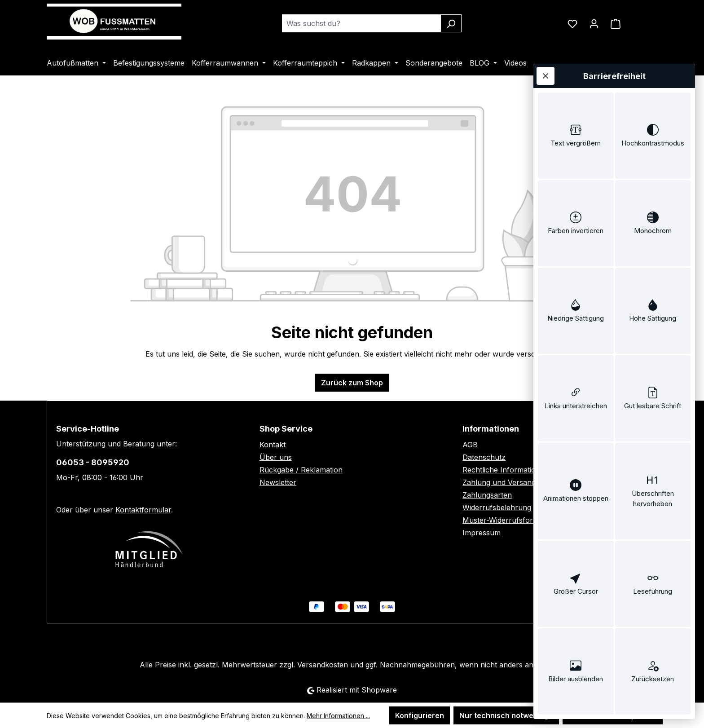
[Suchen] (451, 23)
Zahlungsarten (487, 495)
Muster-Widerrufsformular (508, 520)
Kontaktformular (143, 510)
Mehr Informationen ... (338, 716)
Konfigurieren (420, 715)
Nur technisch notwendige (506, 715)
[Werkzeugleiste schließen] (546, 76)
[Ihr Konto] (594, 23)
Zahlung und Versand (499, 482)
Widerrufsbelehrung (497, 507)
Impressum (482, 533)
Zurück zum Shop (352, 383)
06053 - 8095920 (93, 462)
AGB (470, 445)
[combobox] (361, 23)
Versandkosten (323, 665)
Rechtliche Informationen (506, 470)
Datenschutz (484, 457)
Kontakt (273, 445)
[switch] (576, 136)
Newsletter (278, 482)
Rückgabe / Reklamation (301, 470)
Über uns (276, 457)
